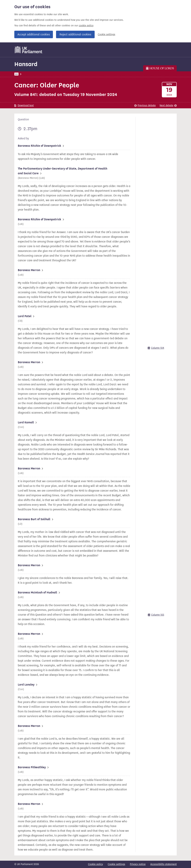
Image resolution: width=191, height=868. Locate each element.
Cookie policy (95, 864)
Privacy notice (138, 864)
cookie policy (86, 26)
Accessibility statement (164, 864)
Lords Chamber (90, 74)
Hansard (26, 64)
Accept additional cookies (34, 34)
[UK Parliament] (29, 50)
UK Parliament (22, 74)
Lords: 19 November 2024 (63, 74)
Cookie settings (106, 34)
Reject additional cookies (75, 34)
